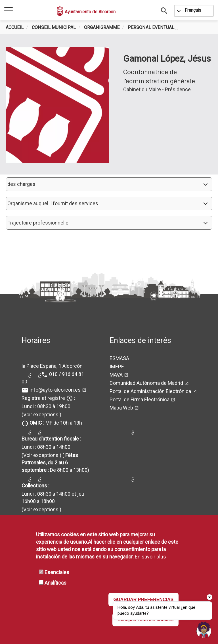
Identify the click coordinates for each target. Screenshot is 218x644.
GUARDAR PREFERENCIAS (144, 600)
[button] (109, 184)
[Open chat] (204, 630)
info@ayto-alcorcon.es (55, 390)
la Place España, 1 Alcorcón (52, 366)
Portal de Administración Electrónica (150, 391)
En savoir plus (150, 557)
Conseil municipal (54, 27)
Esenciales (57, 572)
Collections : (35, 486)
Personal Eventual (151, 27)
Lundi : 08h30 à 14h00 (46, 447)
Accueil (15, 27)
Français (193, 10)
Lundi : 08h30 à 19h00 (46, 406)
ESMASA (119, 358)
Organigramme (102, 27)
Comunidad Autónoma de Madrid (146, 383)
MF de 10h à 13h (56, 423)
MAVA (116, 375)
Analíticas (55, 583)
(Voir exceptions (40, 415)
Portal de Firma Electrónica (140, 399)
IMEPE (117, 366)
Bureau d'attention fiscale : (51, 439)
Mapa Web (121, 408)
